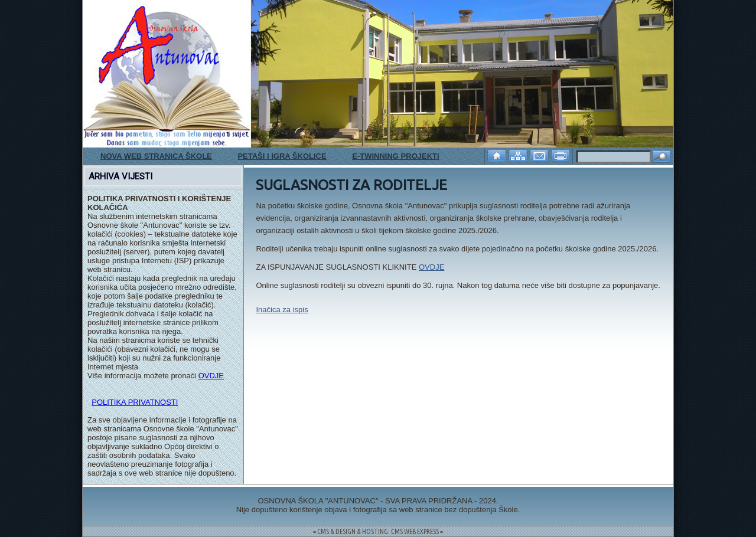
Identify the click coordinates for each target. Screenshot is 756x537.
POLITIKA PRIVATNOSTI (135, 402)
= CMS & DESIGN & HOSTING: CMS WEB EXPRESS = (378, 531)
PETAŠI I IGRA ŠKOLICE (282, 156)
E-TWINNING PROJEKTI (395, 156)
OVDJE (211, 376)
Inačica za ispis (282, 310)
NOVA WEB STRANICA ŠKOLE (156, 156)
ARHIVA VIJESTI (120, 176)
